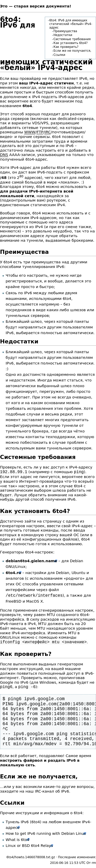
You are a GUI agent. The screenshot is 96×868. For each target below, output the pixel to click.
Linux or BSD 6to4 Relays (29, 844)
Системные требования (72, 39)
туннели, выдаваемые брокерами (60, 240)
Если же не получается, (72, 51)
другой (22, 499)
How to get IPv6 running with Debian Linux (46, 832)
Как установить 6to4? (71, 43)
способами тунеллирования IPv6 (32, 267)
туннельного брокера (27, 431)
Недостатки (63, 35)
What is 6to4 (18, 838)
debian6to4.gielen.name (31, 560)
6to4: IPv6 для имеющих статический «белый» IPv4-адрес (71, 24)
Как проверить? (66, 47)
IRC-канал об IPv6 (52, 790)
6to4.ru (13, 572)
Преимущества (65, 31)
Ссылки (59, 55)
